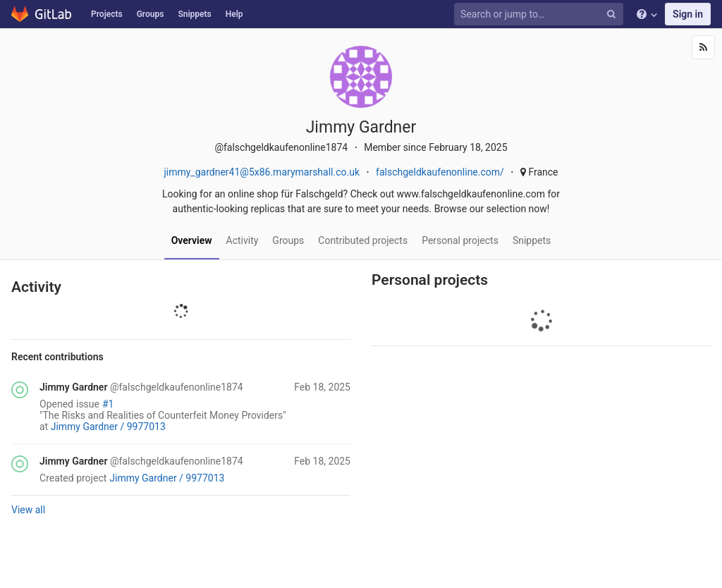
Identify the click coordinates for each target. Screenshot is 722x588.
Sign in (688, 14)
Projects (107, 14)
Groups (151, 14)
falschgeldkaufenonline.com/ (440, 172)
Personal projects (460, 240)
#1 (108, 404)
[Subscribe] (703, 47)
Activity (243, 240)
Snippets (194, 14)
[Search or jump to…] (531, 14)
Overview (192, 240)
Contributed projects (363, 240)
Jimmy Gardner (73, 387)
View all (28, 510)
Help (234, 14)
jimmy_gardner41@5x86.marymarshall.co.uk (262, 172)
